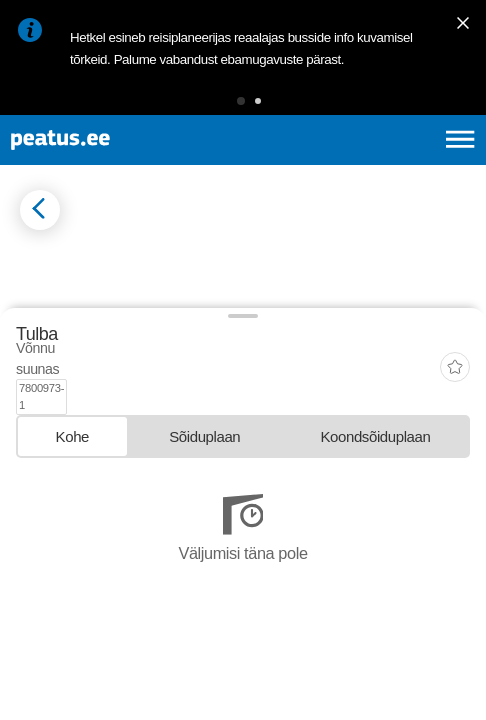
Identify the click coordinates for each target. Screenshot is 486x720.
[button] (241, 101)
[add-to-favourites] (455, 549)
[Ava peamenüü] (460, 139)
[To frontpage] (117, 140)
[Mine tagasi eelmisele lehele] (40, 210)
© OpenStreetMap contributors (155, 491)
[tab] (72, 598)
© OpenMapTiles (51, 491)
